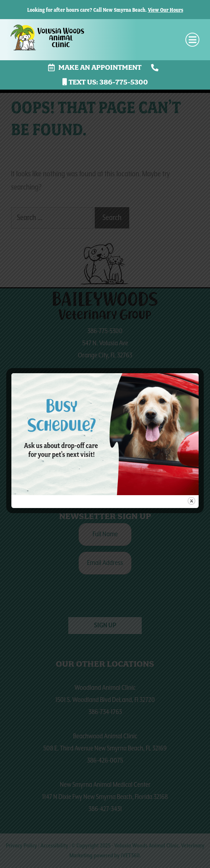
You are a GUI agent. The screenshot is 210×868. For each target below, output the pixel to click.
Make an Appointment (95, 67)
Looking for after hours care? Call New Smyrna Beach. (87, 10)
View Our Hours (166, 10)
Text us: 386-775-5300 (105, 82)
